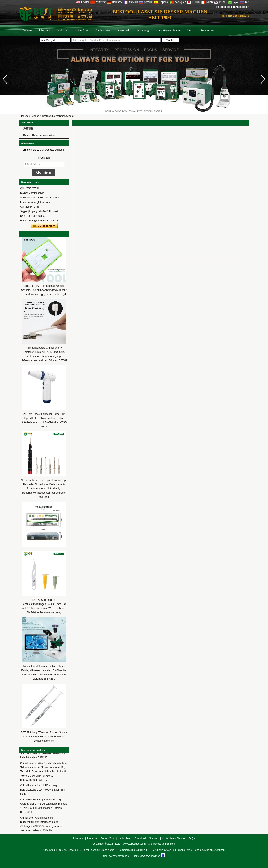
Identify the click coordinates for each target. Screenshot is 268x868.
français (133, 2)
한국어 (223, 2)
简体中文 (101, 2)
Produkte (62, 30)
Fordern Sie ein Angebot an (233, 7)
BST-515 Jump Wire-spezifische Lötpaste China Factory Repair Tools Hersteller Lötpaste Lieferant (44, 737)
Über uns (44, 30)
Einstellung (142, 30)
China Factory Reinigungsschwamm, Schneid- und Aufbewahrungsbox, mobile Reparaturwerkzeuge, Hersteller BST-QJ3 (44, 290)
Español (164, 2)
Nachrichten (103, 30)
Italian (209, 2)
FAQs (190, 30)
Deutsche (117, 2)
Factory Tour (81, 30)
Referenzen (207, 30)
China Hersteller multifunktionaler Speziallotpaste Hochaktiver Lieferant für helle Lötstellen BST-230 (43, 755)
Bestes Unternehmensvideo (57, 116)
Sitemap (154, 838)
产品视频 (28, 129)
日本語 (196, 2)
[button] (263, 79)
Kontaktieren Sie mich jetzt (44, 226)
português (180, 2)
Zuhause (27, 30)
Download (123, 30)
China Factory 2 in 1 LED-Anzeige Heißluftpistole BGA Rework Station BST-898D (43, 791)
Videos (35, 116)
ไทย (247, 2)
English (85, 2)
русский (149, 2)
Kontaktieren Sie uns (168, 30)
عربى (236, 2)
